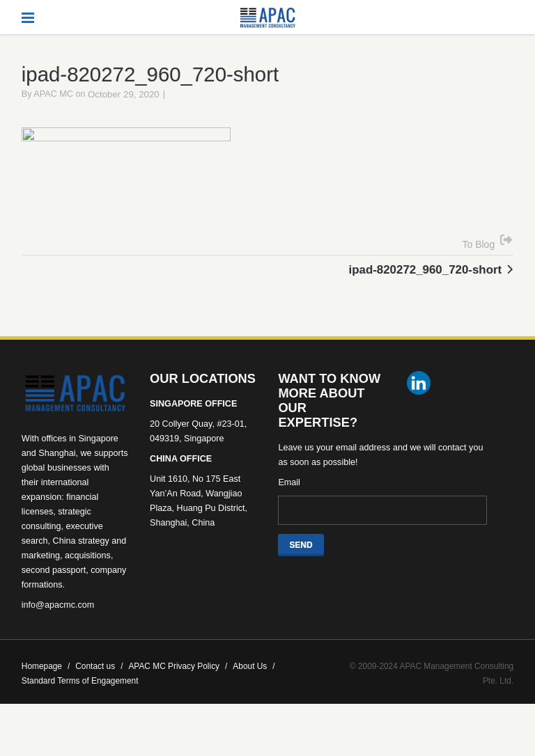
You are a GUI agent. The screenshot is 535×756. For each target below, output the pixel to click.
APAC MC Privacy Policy (178, 687)
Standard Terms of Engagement (80, 702)
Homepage (46, 687)
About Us (254, 687)
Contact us (99, 687)
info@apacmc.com (58, 626)
